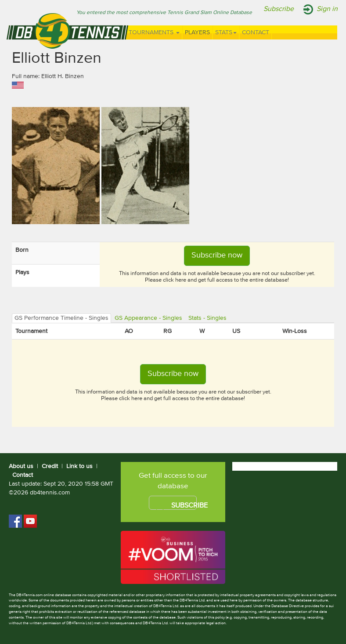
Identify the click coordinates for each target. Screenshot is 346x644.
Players (197, 32)
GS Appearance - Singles (148, 318)
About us (21, 466)
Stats (226, 32)
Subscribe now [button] (217, 255)
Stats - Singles (207, 318)
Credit (50, 466)
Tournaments (154, 32)
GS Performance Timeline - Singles (61, 318)
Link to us (79, 466)
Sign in (327, 9)
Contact (256, 32)
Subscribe (279, 9)
